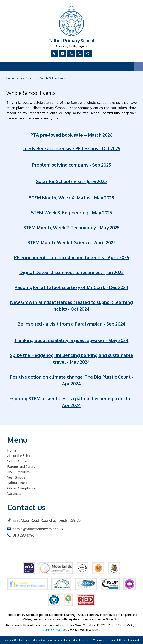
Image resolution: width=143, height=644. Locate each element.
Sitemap (112, 640)
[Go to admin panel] (129, 640)
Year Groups (16, 477)
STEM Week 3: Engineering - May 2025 (71, 213)
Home (12, 450)
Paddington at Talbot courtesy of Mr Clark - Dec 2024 (72, 287)
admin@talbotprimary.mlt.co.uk (38, 529)
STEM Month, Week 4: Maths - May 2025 (72, 198)
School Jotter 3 (79, 640)
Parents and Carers (21, 466)
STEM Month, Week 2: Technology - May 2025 (71, 227)
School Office (17, 461)
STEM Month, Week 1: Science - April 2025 (71, 242)
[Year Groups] (27, 78)
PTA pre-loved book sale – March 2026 (71, 135)
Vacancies (14, 494)
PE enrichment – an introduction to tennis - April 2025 (71, 257)
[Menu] (138, 66)
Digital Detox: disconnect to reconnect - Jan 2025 (71, 272)
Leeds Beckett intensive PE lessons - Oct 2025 (72, 148)
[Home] (10, 78)
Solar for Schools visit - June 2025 (72, 181)
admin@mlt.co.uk (55, 630)
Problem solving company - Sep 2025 (71, 165)
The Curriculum (18, 472)
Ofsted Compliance (21, 488)
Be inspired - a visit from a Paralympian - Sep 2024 (71, 324)
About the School (20, 456)
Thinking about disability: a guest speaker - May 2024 (72, 340)
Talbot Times (17, 483)
